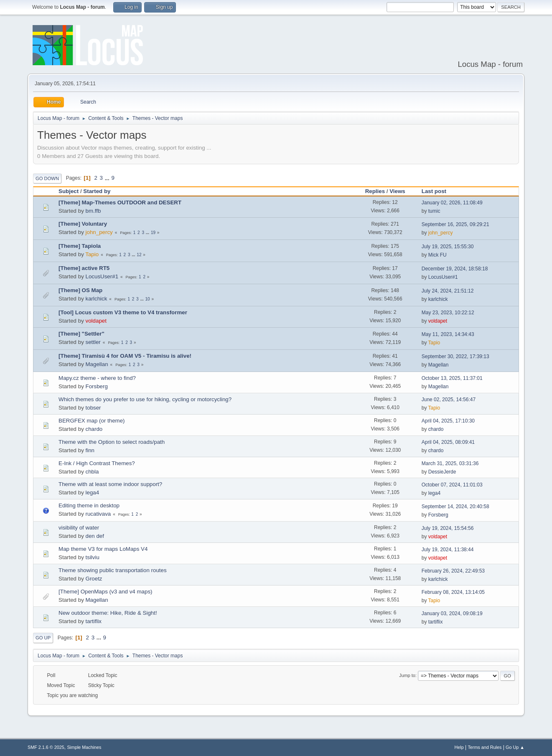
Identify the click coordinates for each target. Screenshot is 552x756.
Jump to (407, 675)
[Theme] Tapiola (80, 246)
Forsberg (97, 386)
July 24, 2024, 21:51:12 (448, 291)
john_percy (99, 232)
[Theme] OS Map (80, 290)
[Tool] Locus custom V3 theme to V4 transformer (123, 312)
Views (397, 191)
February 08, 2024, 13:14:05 (453, 592)
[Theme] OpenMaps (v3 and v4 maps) (105, 592)
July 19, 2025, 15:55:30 (448, 247)
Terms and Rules (485, 747)
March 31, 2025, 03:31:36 (450, 463)
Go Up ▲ (515, 747)
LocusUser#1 (102, 276)
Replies (375, 191)
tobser (93, 408)
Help (459, 747)
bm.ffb (93, 211)
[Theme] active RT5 (84, 268)
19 (153, 233)
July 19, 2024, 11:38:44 (448, 550)
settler (93, 342)
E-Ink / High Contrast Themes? (97, 463)
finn (90, 450)
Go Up (43, 638)
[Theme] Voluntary (83, 224)
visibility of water (79, 528)
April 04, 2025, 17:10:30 (448, 421)
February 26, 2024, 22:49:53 (453, 571)
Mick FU (438, 255)
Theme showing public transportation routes (113, 570)
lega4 (93, 493)
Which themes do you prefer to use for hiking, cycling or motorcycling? (145, 399)
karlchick (97, 299)
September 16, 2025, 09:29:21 (455, 224)
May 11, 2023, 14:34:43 (448, 334)
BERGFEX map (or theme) (92, 421)
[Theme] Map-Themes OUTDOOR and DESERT (120, 202)
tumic (434, 211)
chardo (94, 429)
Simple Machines (84, 747)
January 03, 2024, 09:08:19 (452, 613)
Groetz (94, 579)
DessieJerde (442, 472)
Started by (97, 191)
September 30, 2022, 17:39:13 (455, 356)
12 (139, 255)
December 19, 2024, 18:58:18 (455, 269)
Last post (438, 191)
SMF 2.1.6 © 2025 (46, 747)
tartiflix (94, 621)
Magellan (97, 364)
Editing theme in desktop (89, 505)
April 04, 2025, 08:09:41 (448, 442)
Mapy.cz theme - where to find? (97, 378)
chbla (92, 472)
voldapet (96, 321)
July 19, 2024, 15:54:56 (448, 528)
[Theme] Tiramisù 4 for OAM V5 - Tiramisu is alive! (125, 356)
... (108, 178)
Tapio (92, 254)
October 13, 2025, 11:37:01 (452, 378)
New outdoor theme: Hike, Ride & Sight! (108, 613)
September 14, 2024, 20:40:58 (455, 507)
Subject (69, 191)
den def (95, 536)
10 (148, 299)
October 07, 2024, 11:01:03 (452, 485)
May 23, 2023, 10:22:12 (448, 313)
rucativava (98, 514)
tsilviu (93, 557)
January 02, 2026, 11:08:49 (452, 203)
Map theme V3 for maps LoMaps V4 (103, 549)
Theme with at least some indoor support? (110, 484)
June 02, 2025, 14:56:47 (449, 400)
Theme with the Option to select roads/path (112, 442)
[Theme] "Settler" (81, 334)
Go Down (47, 178)
